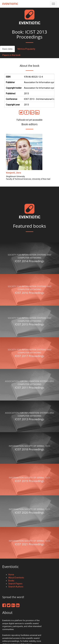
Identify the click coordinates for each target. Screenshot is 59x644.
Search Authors (16, 587)
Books (11, 581)
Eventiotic (10, 4)
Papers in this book (11, 55)
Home (11, 575)
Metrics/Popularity (26, 49)
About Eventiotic (16, 578)
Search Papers (15, 584)
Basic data (7, 49)
